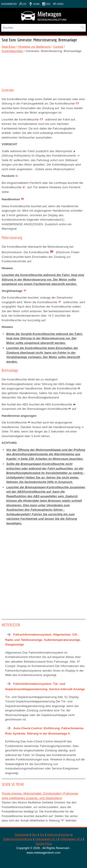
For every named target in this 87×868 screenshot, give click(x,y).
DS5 (23, 4)
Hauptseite (22, 835)
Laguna (34, 4)
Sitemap (52, 835)
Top (42, 835)
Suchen (65, 835)
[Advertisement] (43, 70)
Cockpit (58, 47)
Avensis (58, 4)
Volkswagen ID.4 (71, 839)
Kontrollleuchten (12, 51)
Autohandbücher (9, 4)
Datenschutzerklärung (18, 839)
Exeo (46, 4)
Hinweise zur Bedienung (34, 47)
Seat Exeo (9, 47)
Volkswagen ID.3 (46, 839)
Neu (34, 835)
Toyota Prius (44, 844)
